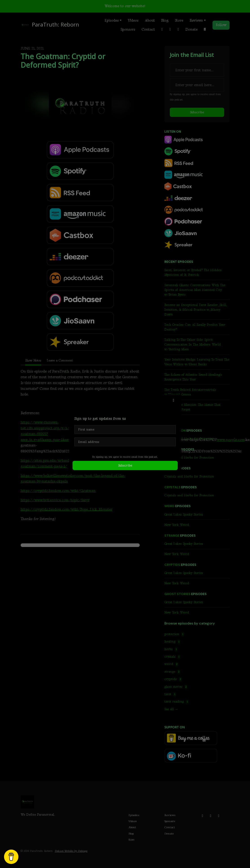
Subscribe (125, 465)
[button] (174, 401)
